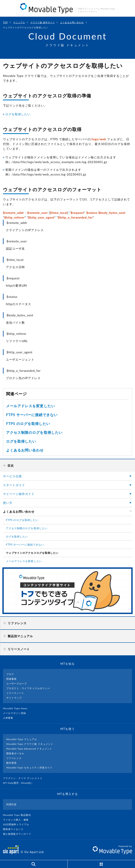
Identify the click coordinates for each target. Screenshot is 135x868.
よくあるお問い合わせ (72, 22)
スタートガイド (14, 485)
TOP (5, 22)
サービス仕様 (12, 476)
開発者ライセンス (15, 829)
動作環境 (11, 763)
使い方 (8, 503)
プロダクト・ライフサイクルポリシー (28, 688)
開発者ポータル (15, 753)
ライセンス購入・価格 (17, 820)
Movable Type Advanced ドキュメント (29, 749)
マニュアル (19, 22)
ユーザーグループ (17, 684)
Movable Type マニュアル (22, 739)
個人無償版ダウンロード (19, 834)
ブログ (10, 674)
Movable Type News (17, 708)
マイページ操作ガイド (19, 494)
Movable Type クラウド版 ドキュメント (30, 744)
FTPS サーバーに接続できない (32, 415)
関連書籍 (11, 679)
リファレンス (14, 758)
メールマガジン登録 (16, 713)
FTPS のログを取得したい (28, 424)
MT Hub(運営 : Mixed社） (20, 783)
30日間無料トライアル (18, 824)
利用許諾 (11, 804)
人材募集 (10, 718)
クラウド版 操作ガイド (43, 22)
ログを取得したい (18, 114)
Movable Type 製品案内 (19, 815)
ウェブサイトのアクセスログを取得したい (32, 553)
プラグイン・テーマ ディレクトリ (24, 778)
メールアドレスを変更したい (31, 406)
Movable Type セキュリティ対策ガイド (29, 768)
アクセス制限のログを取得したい (34, 432)
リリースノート (15, 693)
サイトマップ (14, 698)
